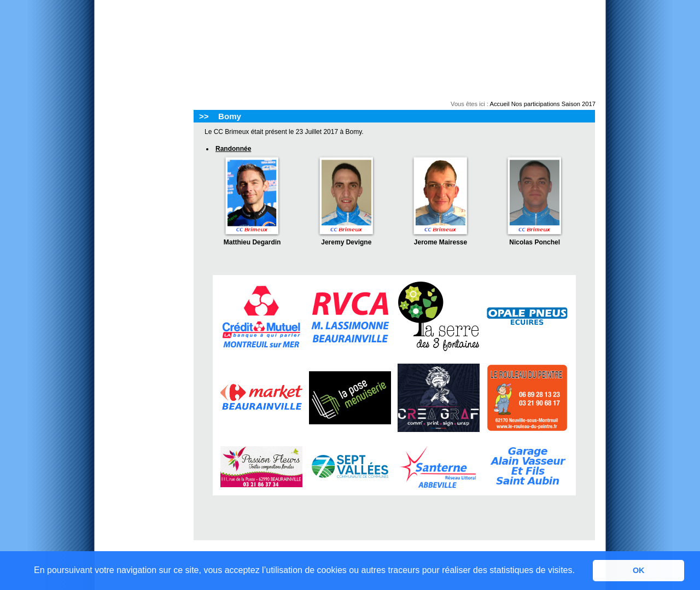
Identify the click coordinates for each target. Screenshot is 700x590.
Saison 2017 (579, 104)
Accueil (500, 104)
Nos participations (536, 104)
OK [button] (639, 570)
